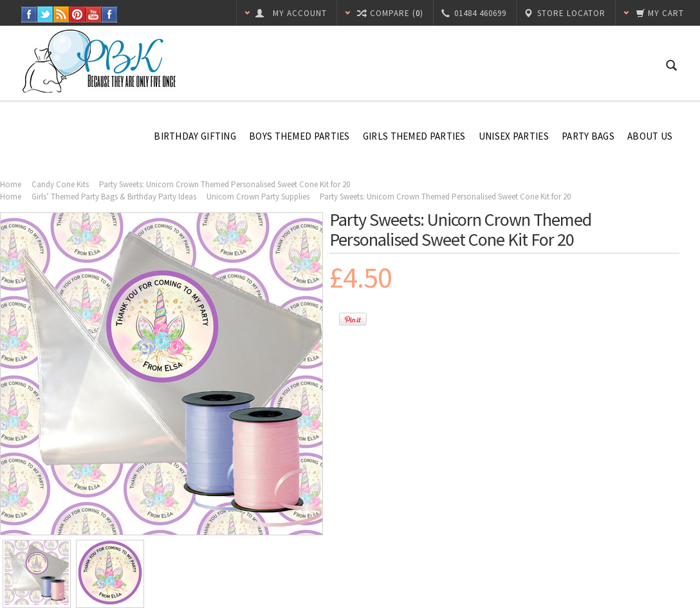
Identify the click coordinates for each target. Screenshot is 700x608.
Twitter (45, 14)
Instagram (110, 14)
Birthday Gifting (195, 136)
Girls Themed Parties (414, 136)
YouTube (94, 14)
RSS (61, 14)
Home (11, 184)
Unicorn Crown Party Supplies (258, 197)
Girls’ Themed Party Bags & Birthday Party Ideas (114, 197)
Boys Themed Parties (299, 136)
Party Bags (588, 136)
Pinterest (78, 14)
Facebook (29, 14)
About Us (650, 136)
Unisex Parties (514, 136)
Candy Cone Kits (60, 184)
